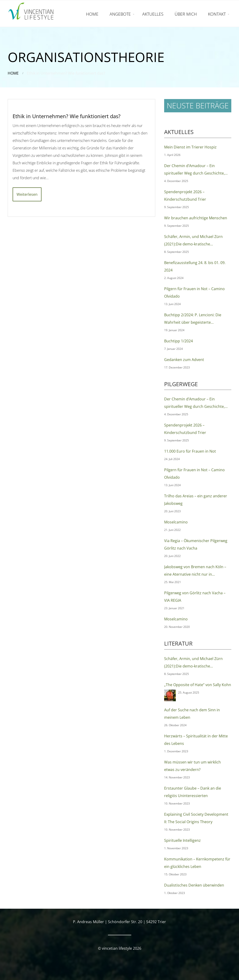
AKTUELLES (153, 14)
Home (13, 73)
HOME (92, 14)
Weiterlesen (27, 194)
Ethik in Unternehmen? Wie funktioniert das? (67, 116)
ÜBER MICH (186, 14)
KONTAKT (217, 14)
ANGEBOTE (120, 14)
